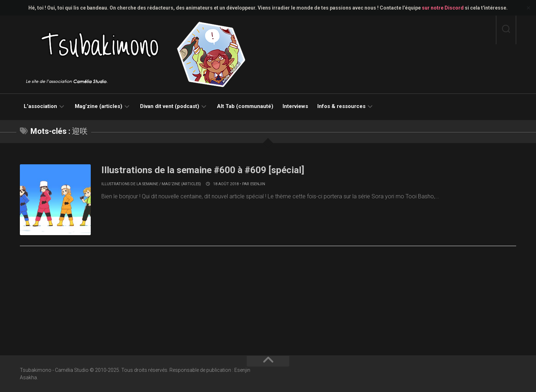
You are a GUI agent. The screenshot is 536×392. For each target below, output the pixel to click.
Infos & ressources (341, 106)
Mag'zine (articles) (181, 184)
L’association (40, 106)
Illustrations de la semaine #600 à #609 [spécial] (203, 170)
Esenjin (258, 184)
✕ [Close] (528, 8)
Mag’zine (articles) (99, 106)
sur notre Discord (443, 8)
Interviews (295, 106)
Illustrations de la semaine (130, 184)
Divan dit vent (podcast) (170, 106)
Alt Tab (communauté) (245, 106)
